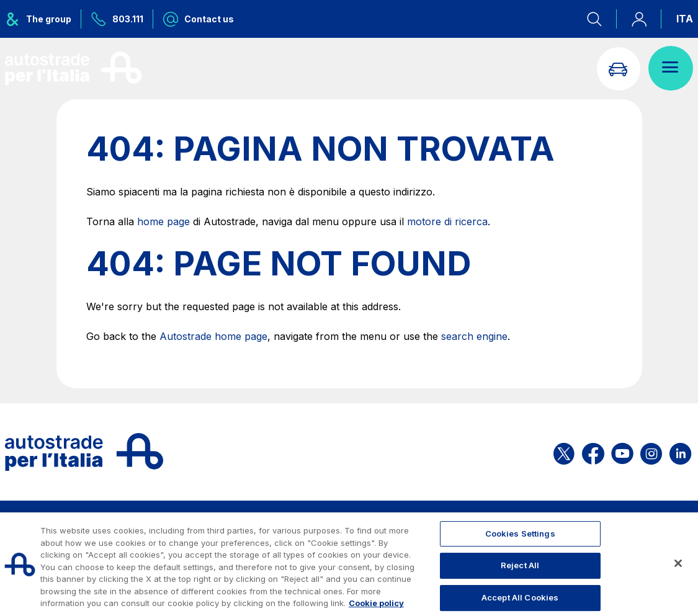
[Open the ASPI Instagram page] (651, 452)
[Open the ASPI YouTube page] (622, 452)
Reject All (520, 565)
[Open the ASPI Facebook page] (593, 452)
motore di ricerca (447, 221)
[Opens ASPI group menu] (43, 19)
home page (163, 221)
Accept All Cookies (520, 597)
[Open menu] (671, 68)
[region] (349, 564)
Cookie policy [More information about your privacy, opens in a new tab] (376, 603)
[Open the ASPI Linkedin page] (680, 452)
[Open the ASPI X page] (564, 452)
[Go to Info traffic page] (618, 68)
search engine (474, 336)
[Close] (678, 563)
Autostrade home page (213, 336)
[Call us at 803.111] (117, 19)
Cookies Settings (520, 533)
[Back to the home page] (73, 68)
